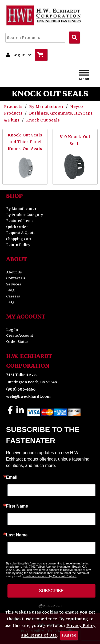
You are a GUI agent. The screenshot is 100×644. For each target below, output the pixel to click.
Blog (10, 290)
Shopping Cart (19, 239)
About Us (14, 272)
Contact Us (16, 278)
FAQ (10, 302)
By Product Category (25, 215)
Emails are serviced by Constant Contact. (50, 576)
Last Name (17, 535)
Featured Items (20, 221)
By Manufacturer (47, 107)
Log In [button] (19, 55)
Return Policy (18, 245)
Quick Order (17, 227)
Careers (13, 296)
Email (12, 477)
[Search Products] (74, 37)
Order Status (17, 342)
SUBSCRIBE (51, 591)
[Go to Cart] (41, 55)
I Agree (69, 635)
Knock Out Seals (43, 120)
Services (14, 284)
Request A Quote (21, 233)
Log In (12, 330)
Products (14, 107)
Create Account (20, 335)
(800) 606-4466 (21, 389)
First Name (17, 506)
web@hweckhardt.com (28, 397)
